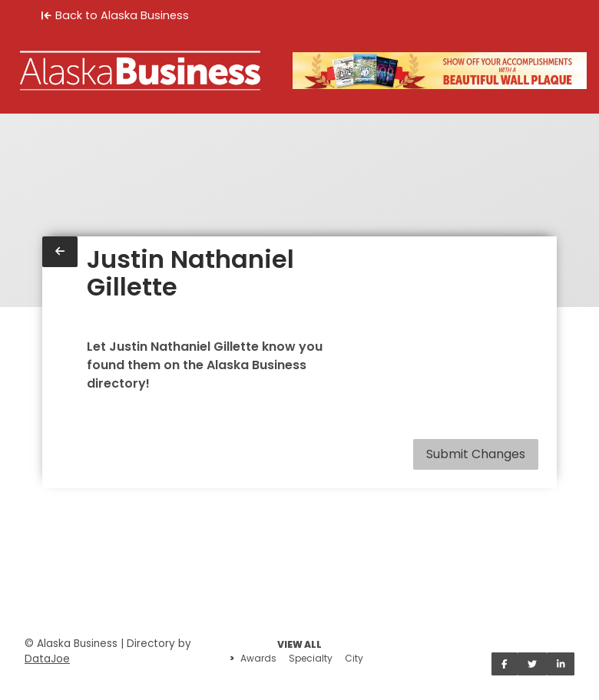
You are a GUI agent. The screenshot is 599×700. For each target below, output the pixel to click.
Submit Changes (476, 454)
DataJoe (47, 659)
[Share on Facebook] (505, 664)
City (354, 658)
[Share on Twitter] (532, 664)
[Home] (140, 71)
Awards (258, 658)
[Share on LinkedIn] (561, 664)
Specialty (311, 658)
